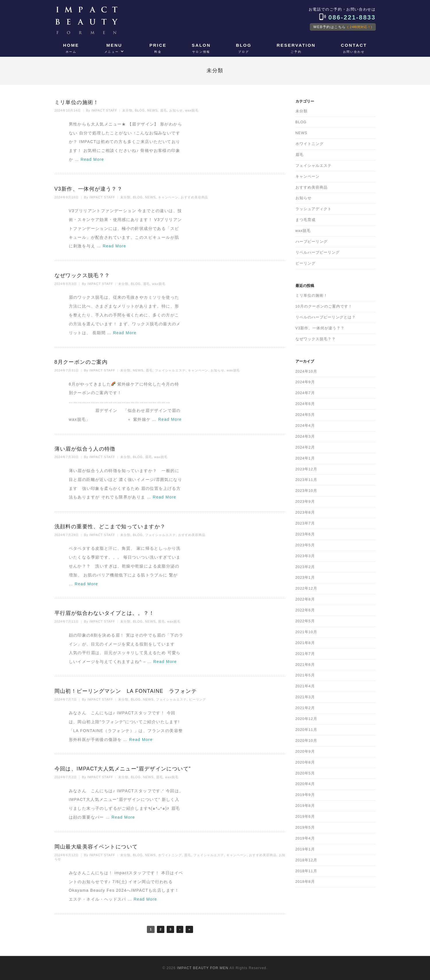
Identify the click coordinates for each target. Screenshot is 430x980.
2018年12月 (306, 860)
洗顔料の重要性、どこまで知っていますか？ (110, 527)
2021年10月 (306, 632)
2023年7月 (305, 523)
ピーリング (198, 699)
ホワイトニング (170, 855)
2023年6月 (305, 534)
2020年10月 (306, 741)
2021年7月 (305, 654)
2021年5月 (305, 675)
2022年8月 (305, 599)
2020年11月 (306, 730)
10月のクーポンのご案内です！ (324, 306)
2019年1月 (305, 849)
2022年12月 (306, 588)
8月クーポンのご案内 (81, 362)
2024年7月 (305, 393)
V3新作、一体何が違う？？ (89, 189)
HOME (71, 48)
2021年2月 (305, 708)
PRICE (158, 48)
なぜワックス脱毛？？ (82, 275)
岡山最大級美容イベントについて (96, 847)
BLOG (244, 48)
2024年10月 (306, 371)
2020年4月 (305, 784)
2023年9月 (305, 502)
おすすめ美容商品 (194, 197)
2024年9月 (305, 382)
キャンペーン (168, 197)
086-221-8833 (347, 17)
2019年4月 (305, 838)
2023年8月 (305, 513)
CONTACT (354, 48)
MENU (113, 48)
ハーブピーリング (312, 242)
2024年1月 (305, 458)
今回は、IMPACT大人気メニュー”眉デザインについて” (123, 769)
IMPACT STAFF (104, 110)
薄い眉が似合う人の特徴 (85, 449)
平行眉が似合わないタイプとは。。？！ (105, 613)
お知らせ (176, 110)
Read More (92, 159)
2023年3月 (305, 556)
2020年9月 (305, 752)
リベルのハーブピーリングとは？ (326, 317)
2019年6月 (305, 817)
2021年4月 (305, 686)
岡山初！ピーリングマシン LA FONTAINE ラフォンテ (126, 691)
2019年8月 (305, 806)
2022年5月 (305, 621)
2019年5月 (305, 828)
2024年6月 (305, 404)
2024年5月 (305, 415)
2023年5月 (305, 545)
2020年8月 (305, 762)
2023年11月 (306, 480)
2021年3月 (305, 697)
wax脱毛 (192, 110)
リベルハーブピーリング (318, 253)
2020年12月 (306, 719)
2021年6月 (305, 665)
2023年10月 (306, 491)
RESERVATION (296, 48)
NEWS (152, 110)
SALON (201, 48)
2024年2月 (305, 447)
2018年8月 (305, 882)
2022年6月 (305, 610)
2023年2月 (305, 567)
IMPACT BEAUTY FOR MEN (203, 968)
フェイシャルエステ (170, 370)
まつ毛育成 (306, 220)
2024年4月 (305, 426)
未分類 (127, 110)
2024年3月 (305, 437)
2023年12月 (306, 469)
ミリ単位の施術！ (77, 102)
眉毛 (164, 110)
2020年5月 (305, 773)
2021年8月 (305, 643)
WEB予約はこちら (343, 27)
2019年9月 (305, 795)
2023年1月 (305, 578)
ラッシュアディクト (314, 209)
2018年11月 (306, 871)
